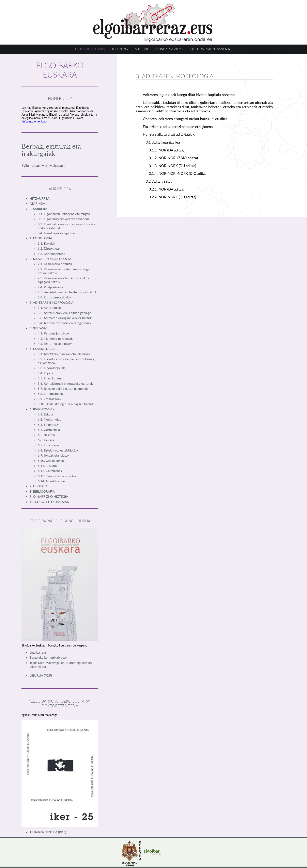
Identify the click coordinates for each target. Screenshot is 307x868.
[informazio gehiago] (34, 121)
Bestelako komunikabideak (48, 657)
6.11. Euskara (47, 466)
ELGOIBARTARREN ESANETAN (210, 49)
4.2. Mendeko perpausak (55, 338)
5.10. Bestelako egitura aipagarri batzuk (66, 404)
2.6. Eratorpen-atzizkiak (55, 297)
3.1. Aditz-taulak (49, 307)
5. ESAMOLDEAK (42, 349)
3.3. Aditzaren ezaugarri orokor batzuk (65, 318)
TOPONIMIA (120, 49)
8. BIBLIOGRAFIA (42, 491)
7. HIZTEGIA (39, 486)
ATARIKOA (37, 203)
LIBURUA (37, 675)
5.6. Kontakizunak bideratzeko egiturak (65, 383)
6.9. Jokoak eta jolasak (53, 455)
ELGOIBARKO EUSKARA (89, 49)
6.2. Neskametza (49, 419)
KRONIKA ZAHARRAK (169, 49)
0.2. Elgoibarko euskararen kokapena (64, 219)
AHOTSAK (141, 49)
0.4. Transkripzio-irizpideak (57, 233)
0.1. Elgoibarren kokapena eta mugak (64, 214)
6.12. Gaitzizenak (50, 471)
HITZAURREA (40, 198)
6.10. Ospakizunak (51, 461)
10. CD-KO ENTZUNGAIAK (49, 502)
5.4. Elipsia (45, 373)
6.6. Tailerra (46, 440)
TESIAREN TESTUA (44, 832)
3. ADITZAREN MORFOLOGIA (52, 302)
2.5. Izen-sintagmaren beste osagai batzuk (67, 292)
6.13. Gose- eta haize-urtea (57, 476)
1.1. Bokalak (46, 243)
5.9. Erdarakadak (49, 399)
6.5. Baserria (47, 435)
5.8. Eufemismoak (50, 394)
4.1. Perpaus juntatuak (53, 333)
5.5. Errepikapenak (51, 378)
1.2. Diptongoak (49, 248)
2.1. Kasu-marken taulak (55, 264)
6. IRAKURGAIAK (42, 409)
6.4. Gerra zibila (49, 430)
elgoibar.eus (38, 652)
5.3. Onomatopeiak (51, 368)
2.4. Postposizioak (50, 287)
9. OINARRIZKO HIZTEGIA (49, 496)
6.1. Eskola (45, 414)
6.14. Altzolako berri (52, 481)
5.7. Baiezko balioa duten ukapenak (63, 388)
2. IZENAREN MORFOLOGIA (50, 259)
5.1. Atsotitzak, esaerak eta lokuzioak (64, 354)
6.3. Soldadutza (49, 424)
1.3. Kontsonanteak (51, 254)
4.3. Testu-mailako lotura (55, 343)
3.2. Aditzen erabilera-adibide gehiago (64, 313)
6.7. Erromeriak (49, 445)
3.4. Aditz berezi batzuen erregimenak (64, 323)
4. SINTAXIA (38, 328)
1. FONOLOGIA (41, 238)
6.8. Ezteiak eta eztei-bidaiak (58, 450)
